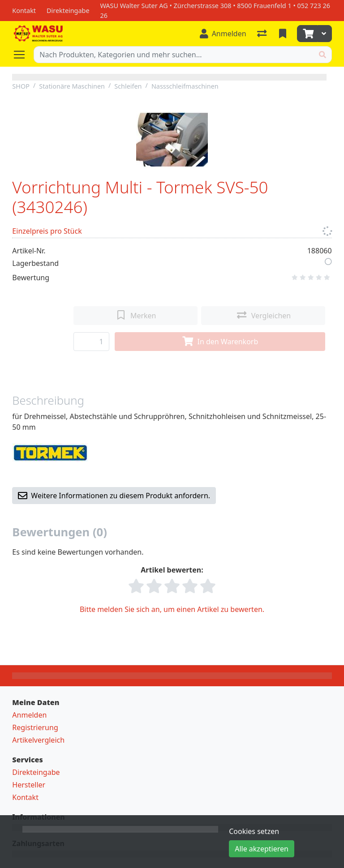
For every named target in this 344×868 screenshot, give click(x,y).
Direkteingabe (36, 772)
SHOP (21, 86)
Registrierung (35, 727)
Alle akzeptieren (262, 849)
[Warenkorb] (307, 34)
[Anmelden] (223, 34)
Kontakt (25, 797)
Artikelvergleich (38, 740)
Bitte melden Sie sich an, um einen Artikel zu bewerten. (172, 609)
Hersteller (29, 785)
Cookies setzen (254, 831)
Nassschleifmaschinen (185, 86)
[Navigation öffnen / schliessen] (23, 55)
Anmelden (29, 715)
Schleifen (128, 86)
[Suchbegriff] (174, 55)
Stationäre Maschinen (72, 86)
